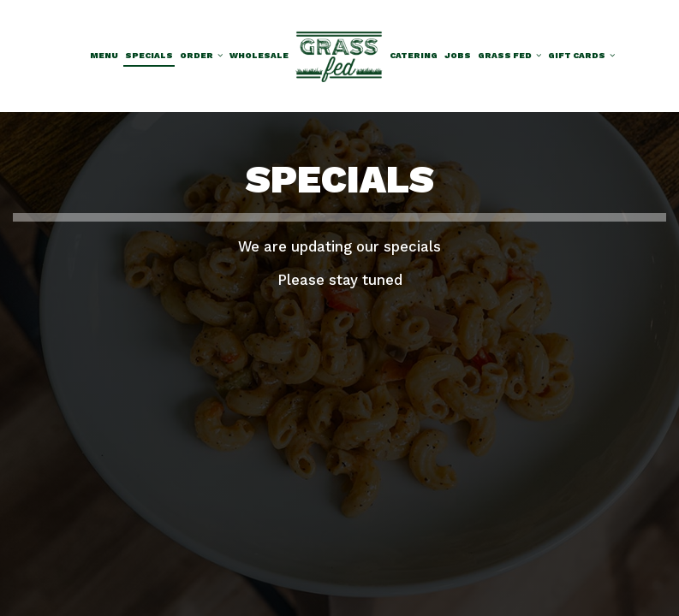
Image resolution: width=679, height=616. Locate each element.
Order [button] (201, 55)
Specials (149, 55)
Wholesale (259, 55)
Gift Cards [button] (581, 55)
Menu (104, 55)
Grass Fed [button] (509, 55)
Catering (414, 55)
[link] (339, 56)
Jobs (458, 55)
